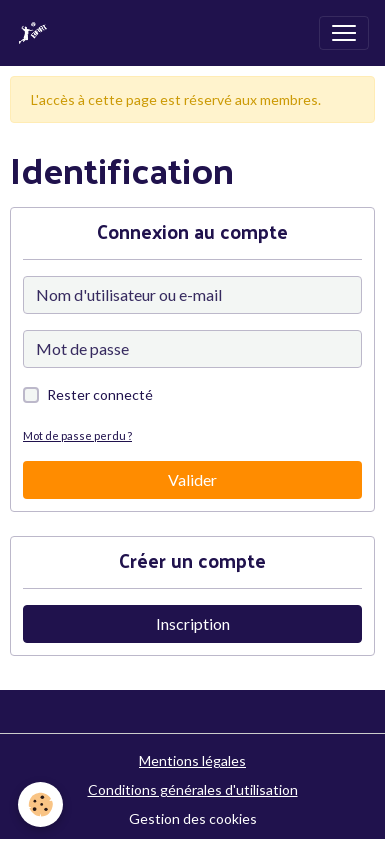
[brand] (37, 33)
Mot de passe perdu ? (77, 435)
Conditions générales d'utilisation (193, 789)
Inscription (193, 623)
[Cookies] (40, 804)
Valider (192, 479)
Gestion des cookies (193, 818)
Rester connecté (100, 394)
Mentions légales (192, 760)
